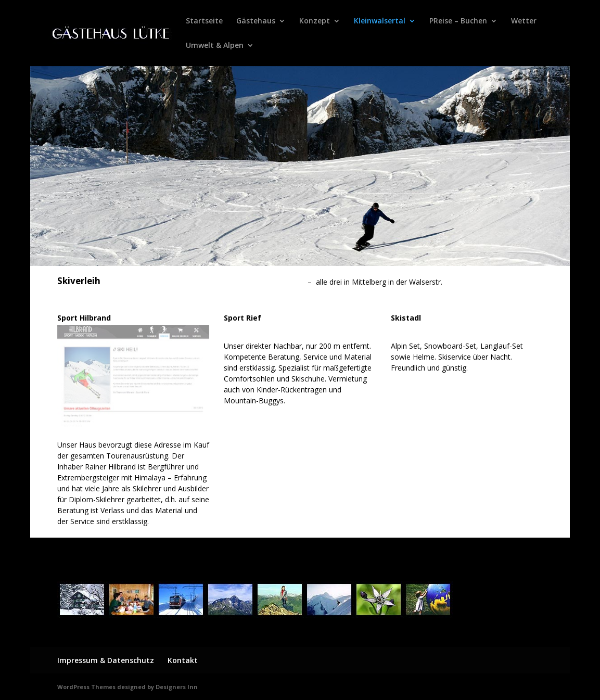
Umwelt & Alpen (215, 46)
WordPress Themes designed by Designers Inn (127, 687)
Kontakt (183, 660)
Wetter (524, 21)
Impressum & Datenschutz (106, 660)
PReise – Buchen (458, 21)
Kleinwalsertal (380, 21)
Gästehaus (256, 21)
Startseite (204, 21)
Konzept (315, 21)
